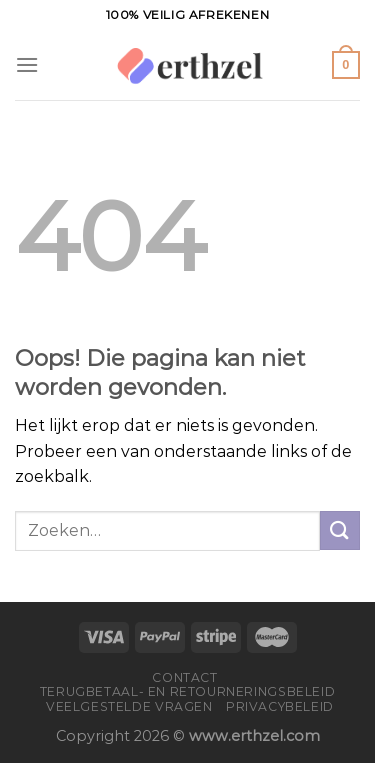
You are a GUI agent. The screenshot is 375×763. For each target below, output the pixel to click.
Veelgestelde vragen (129, 706)
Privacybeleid (280, 706)
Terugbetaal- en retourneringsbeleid (187, 691)
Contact (184, 677)
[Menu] (27, 64)
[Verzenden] (340, 530)
